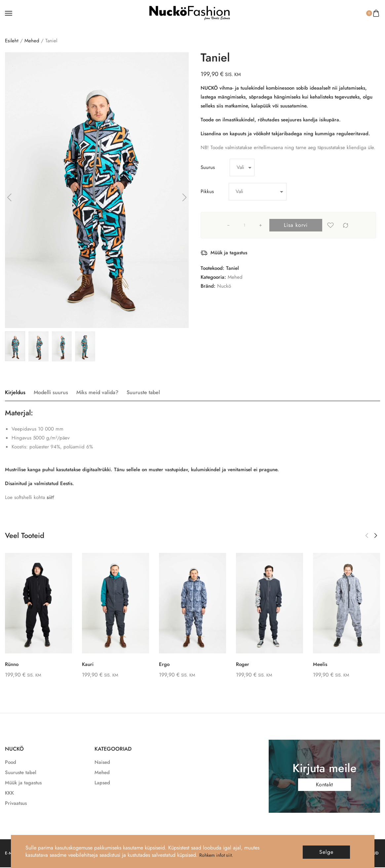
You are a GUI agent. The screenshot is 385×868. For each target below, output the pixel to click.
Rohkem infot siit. (218, 855)
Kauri (84, 664)
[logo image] (190, 13)
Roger (239, 664)
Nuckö (224, 286)
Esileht (12, 41)
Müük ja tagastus (229, 253)
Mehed (32, 41)
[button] (367, 536)
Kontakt (325, 785)
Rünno (9, 664)
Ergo (160, 664)
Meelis (317, 664)
